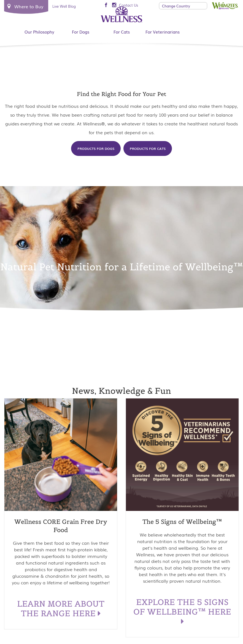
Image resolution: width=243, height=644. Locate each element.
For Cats (122, 32)
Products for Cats (148, 148)
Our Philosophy (39, 32)
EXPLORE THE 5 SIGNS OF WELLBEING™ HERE (182, 611)
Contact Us (129, 5)
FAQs (123, 13)
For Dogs (81, 32)
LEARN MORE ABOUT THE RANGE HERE (61, 609)
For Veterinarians (163, 32)
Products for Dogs (96, 148)
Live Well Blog (64, 6)
